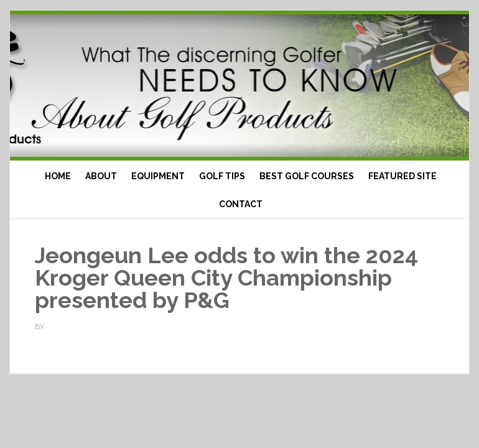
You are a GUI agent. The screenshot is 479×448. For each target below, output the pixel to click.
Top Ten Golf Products (239, 86)
